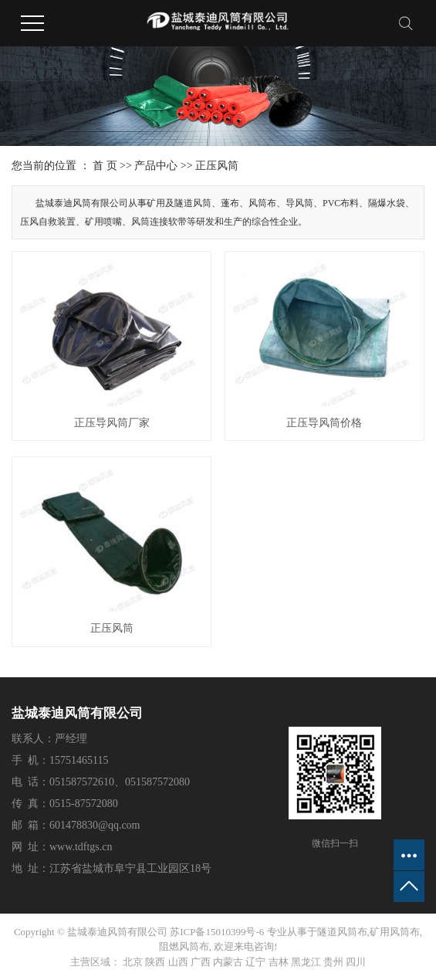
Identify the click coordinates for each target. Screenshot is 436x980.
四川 (356, 962)
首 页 (105, 166)
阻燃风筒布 (184, 946)
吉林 (279, 962)
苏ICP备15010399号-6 (217, 932)
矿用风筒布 (395, 932)
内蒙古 (228, 962)
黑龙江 (306, 962)
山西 (178, 962)
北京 (133, 962)
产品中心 (156, 166)
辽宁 (255, 962)
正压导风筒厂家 (112, 423)
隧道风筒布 (342, 932)
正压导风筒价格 (324, 423)
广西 (201, 962)
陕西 (155, 962)
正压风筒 (217, 166)
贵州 (333, 962)
